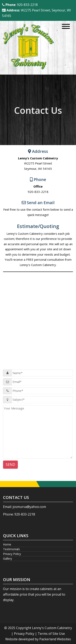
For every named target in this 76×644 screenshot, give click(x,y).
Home (7, 544)
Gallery (7, 558)
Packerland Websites (55, 639)
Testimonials (11, 549)
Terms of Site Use (51, 634)
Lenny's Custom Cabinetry (52, 628)
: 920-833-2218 (20, 5)
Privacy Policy (12, 554)
